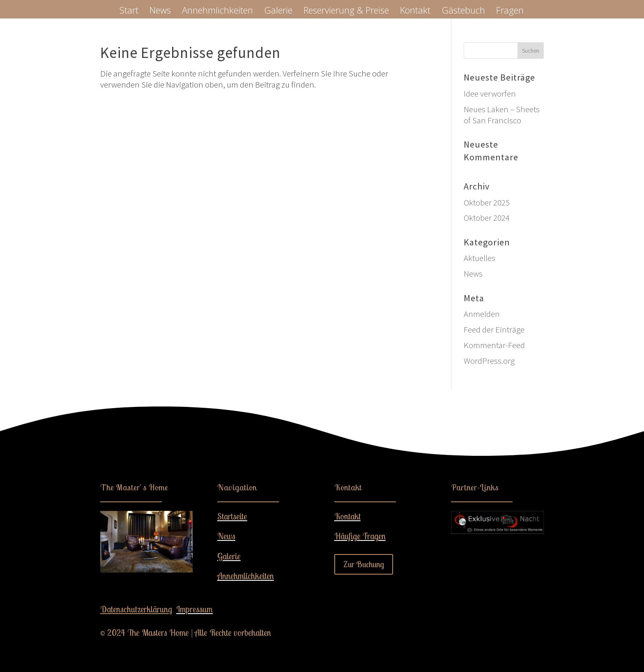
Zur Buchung (364, 564)
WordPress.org (489, 361)
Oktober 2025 (487, 202)
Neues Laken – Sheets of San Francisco (502, 115)
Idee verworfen (490, 94)
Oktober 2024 (487, 218)
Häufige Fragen (360, 536)
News (160, 12)
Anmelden (482, 314)
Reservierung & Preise (346, 12)
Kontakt (415, 12)
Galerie (278, 12)
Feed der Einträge (494, 329)
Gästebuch (463, 12)
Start (129, 12)
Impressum (194, 609)
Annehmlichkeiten (217, 12)
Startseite (232, 516)
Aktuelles (480, 258)
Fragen (510, 12)
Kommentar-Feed (494, 345)
